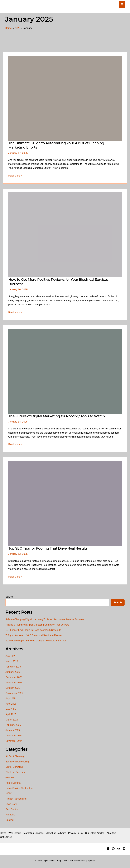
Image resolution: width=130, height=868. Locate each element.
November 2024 (14, 741)
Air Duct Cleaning (15, 756)
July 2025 (11, 698)
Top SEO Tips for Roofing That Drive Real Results (48, 548)
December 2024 (14, 736)
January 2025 (13, 730)
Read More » (15, 176)
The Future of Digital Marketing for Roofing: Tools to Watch (57, 416)
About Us (111, 833)
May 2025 (11, 709)
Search (9, 597)
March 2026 (12, 661)
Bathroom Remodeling (17, 762)
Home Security (13, 783)
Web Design (15, 833)
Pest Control (12, 809)
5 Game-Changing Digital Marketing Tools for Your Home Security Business (45, 619)
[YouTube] (119, 849)
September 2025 (14, 693)
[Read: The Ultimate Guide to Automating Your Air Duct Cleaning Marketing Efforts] (65, 98)
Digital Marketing (14, 767)
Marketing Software (56, 833)
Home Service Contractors (19, 788)
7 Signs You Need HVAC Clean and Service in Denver (34, 635)
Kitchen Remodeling (16, 799)
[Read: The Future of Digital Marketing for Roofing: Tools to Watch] (65, 371)
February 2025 (13, 725)
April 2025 (11, 714)
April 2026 (11, 656)
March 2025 (12, 720)
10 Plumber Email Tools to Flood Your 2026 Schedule (33, 630)
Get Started (6, 837)
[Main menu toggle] (122, 4)
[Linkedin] (124, 849)
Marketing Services (34, 833)
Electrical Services (15, 772)
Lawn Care (11, 804)
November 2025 (14, 683)
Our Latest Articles (95, 833)
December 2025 (14, 677)
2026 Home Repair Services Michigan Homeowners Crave (36, 641)
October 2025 (13, 688)
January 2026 (13, 672)
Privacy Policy (76, 833)
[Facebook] (108, 849)
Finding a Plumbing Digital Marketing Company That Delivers (37, 625)
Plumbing (10, 815)
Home (3, 833)
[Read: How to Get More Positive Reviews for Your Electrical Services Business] (65, 235)
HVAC (9, 793)
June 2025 (11, 704)
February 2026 (13, 667)
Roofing (9, 820)
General (10, 778)
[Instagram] (113, 849)
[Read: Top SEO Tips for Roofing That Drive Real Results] (65, 504)
